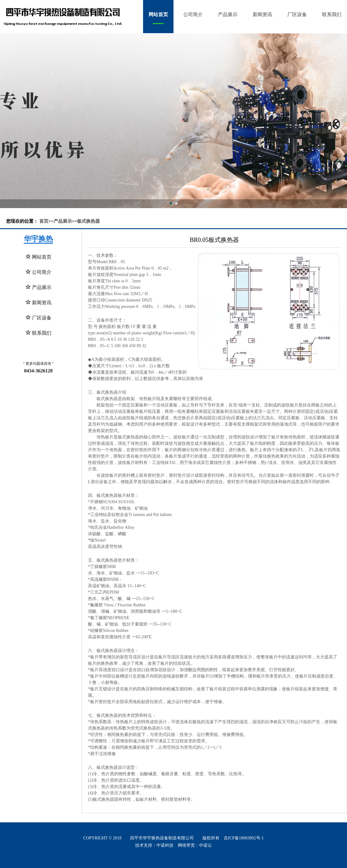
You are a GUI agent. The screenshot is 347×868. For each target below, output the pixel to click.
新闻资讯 (262, 14)
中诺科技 (165, 845)
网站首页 (158, 14)
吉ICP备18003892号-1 (244, 838)
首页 (44, 221)
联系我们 (332, 14)
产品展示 (228, 14)
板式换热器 (88, 221)
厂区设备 (297, 14)
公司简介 (193, 14)
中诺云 (205, 845)
